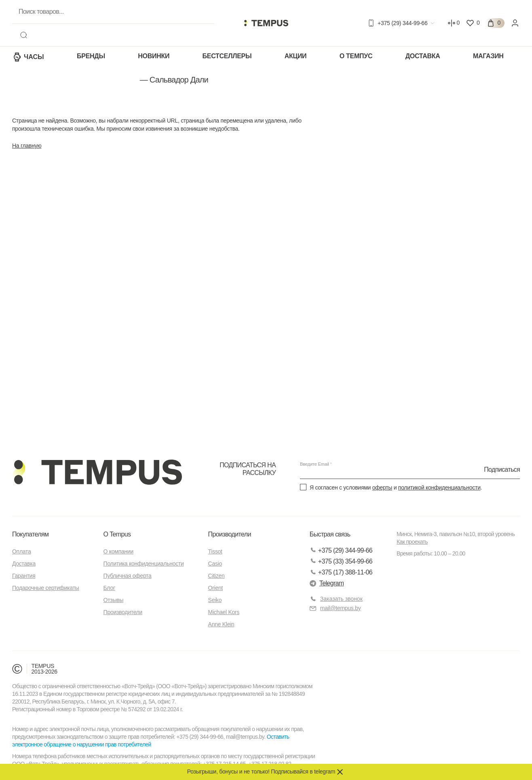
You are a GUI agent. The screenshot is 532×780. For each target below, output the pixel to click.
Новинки (154, 56)
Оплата (21, 551)
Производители (123, 612)
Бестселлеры (227, 56)
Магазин (488, 56)
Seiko (215, 600)
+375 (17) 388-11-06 (341, 572)
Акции (296, 56)
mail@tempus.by (335, 608)
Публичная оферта (128, 576)
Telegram (327, 583)
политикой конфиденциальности (439, 487)
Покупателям (30, 534)
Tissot (215, 551)
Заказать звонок (341, 599)
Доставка (423, 56)
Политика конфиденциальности (144, 564)
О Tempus (117, 534)
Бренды (91, 56)
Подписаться (502, 469)
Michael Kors (224, 612)
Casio (215, 564)
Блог (109, 588)
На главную (27, 146)
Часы (28, 57)
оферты (382, 487)
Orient (215, 588)
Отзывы (114, 600)
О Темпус (356, 56)
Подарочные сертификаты (46, 588)
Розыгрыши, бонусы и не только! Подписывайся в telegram (261, 772)
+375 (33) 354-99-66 (341, 561)
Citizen (216, 576)
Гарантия (24, 576)
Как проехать (412, 542)
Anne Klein (221, 624)
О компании (118, 551)
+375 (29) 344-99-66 (341, 550)
